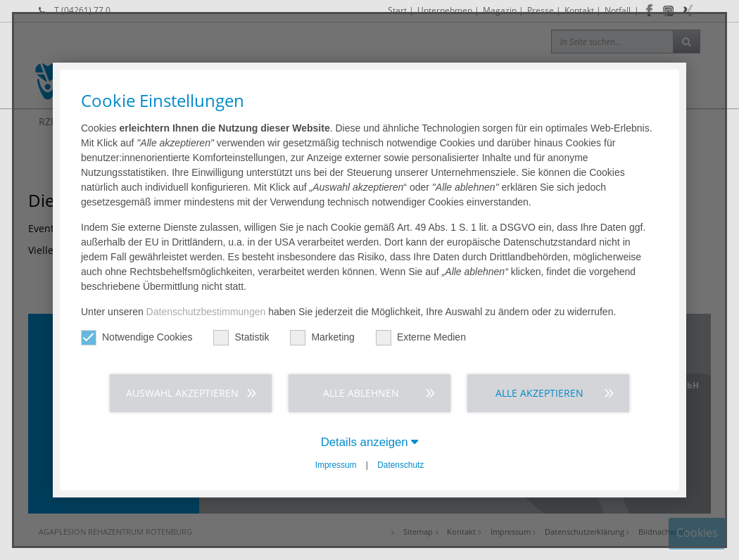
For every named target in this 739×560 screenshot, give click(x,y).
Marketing (322, 337)
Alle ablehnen (361, 393)
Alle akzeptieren (539, 393)
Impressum (336, 465)
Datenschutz (400, 465)
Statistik (241, 337)
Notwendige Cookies (137, 337)
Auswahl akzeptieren (182, 393)
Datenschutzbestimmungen (206, 312)
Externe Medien (421, 337)
